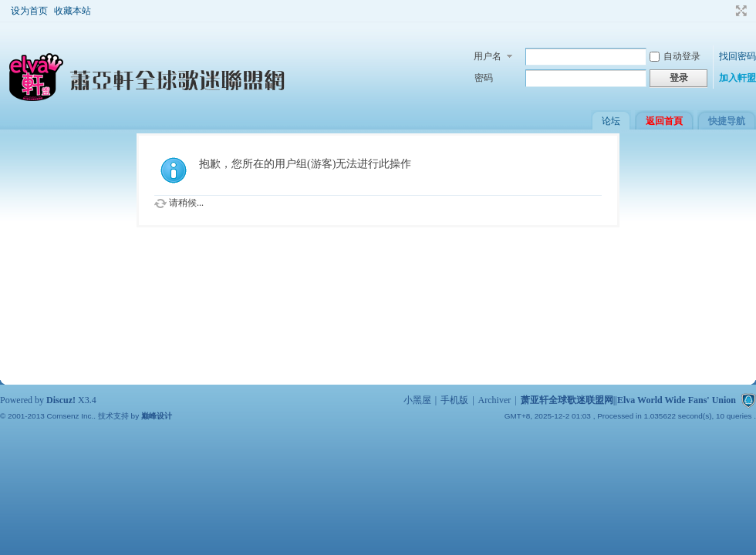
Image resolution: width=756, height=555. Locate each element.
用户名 (488, 56)
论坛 (611, 121)
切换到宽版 (739, 11)
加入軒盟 (737, 78)
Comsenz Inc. (70, 416)
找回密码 (737, 56)
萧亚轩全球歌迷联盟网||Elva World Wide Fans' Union (628, 400)
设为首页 (29, 11)
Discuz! (61, 400)
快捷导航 (727, 121)
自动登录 (675, 56)
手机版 (454, 400)
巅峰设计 (157, 416)
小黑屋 (417, 400)
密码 (484, 78)
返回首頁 (664, 121)
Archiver (495, 400)
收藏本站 (73, 11)
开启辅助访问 (727, 11)
